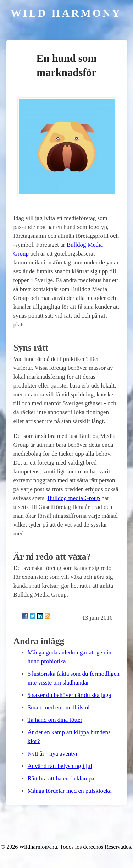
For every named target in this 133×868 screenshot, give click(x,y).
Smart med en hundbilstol (59, 707)
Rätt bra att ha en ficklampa (61, 778)
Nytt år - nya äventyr (53, 754)
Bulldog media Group (73, 498)
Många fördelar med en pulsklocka (70, 791)
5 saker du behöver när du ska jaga (70, 695)
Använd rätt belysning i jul (60, 766)
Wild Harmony (66, 13)
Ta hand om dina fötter (55, 720)
